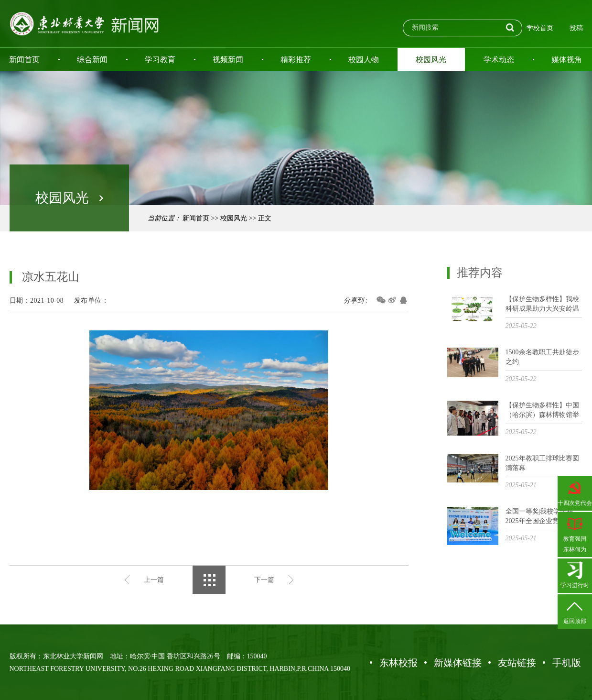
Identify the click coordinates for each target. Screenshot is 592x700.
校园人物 (364, 60)
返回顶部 (575, 611)
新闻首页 (196, 218)
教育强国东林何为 (575, 534)
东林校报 (398, 663)
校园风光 (431, 60)
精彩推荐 (296, 60)
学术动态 (499, 60)
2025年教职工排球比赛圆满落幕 (542, 463)
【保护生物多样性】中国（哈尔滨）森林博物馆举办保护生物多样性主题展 (542, 410)
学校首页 (540, 28)
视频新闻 (228, 60)
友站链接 (517, 663)
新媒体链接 (458, 663)
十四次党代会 (575, 492)
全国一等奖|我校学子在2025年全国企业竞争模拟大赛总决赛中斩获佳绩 (542, 517)
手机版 (567, 663)
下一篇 (264, 580)
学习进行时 (575, 575)
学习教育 (160, 60)
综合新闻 (92, 60)
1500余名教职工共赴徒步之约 (542, 357)
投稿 (576, 28)
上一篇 (154, 580)
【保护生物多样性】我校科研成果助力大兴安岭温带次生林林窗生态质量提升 (542, 304)
